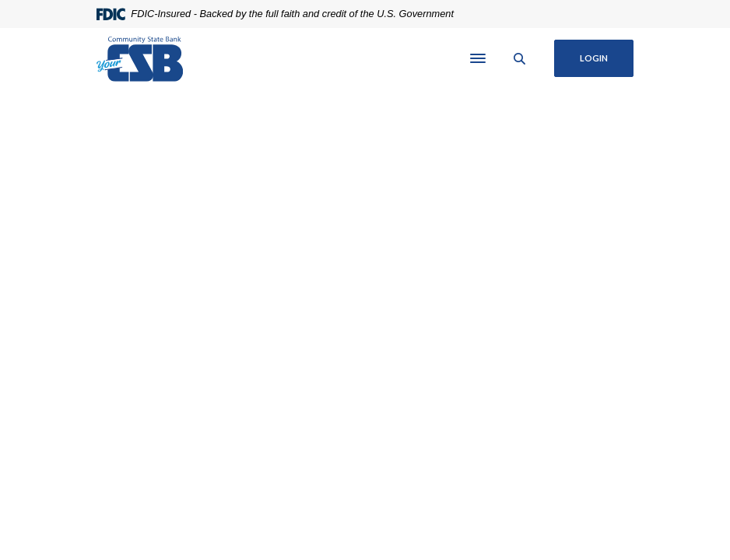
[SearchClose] (520, 59)
